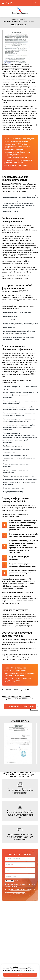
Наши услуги (23, 19)
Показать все (34, 710)
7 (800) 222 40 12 (17, 657)
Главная (14, 19)
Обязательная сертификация (11, 21)
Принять (20, 975)
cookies (15, 967)
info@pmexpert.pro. (23, 659)
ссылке (5, 102)
